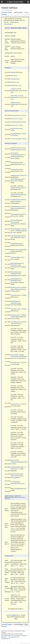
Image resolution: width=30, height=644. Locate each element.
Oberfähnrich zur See (16, 85)
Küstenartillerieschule (19, 208)
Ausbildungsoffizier (15, 467)
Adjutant (13, 250)
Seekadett (13, 72)
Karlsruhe (22, 245)
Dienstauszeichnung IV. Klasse (18, 115)
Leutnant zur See (15, 89)
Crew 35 (24, 150)
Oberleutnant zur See (16, 96)
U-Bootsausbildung (15, 257)
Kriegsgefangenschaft (21, 489)
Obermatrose (14, 76)
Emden (21, 171)
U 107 (21, 404)
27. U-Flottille (20, 469)
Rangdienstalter (15, 91)
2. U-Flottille (23, 295)
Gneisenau (13, 253)
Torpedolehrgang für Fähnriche (18, 200)
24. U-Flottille (18, 358)
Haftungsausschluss (6, 639)
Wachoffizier (14, 295)
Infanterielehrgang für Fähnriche (19, 229)
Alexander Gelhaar (7, 12)
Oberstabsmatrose (15, 79)
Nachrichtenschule (15, 224)
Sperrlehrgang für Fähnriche (18, 214)
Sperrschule (16, 216)
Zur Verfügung (14, 482)
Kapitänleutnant (15, 103)
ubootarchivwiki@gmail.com (13, 615)
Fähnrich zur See (15, 82)
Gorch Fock (22, 164)
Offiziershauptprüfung (16, 179)
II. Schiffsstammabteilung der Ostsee (18, 157)
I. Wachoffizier (14, 322)
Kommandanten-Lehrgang (17, 355)
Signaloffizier (23, 250)
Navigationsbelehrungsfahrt (17, 188)
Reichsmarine (21, 148)
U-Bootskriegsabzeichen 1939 (18, 122)
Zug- (17, 250)
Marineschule (14, 181)
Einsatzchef (14, 474)
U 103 (21, 287)
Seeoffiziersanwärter (16, 150)
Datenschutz (4, 637)
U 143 (21, 363)
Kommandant (14, 363)
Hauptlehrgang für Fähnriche (18, 175)
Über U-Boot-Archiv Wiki (14, 637)
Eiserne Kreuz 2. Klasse (17, 119)
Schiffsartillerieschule (19, 238)
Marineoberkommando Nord (18, 483)
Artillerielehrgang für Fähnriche (18, 207)
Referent (13, 460)
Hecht (19, 189)
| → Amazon (20, 566)
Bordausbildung (15, 163)
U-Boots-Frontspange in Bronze (19, 139)
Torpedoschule (18, 201)
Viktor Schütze (17, 324)
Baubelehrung (14, 287)
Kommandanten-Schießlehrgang (19, 357)
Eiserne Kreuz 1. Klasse (17, 125)
